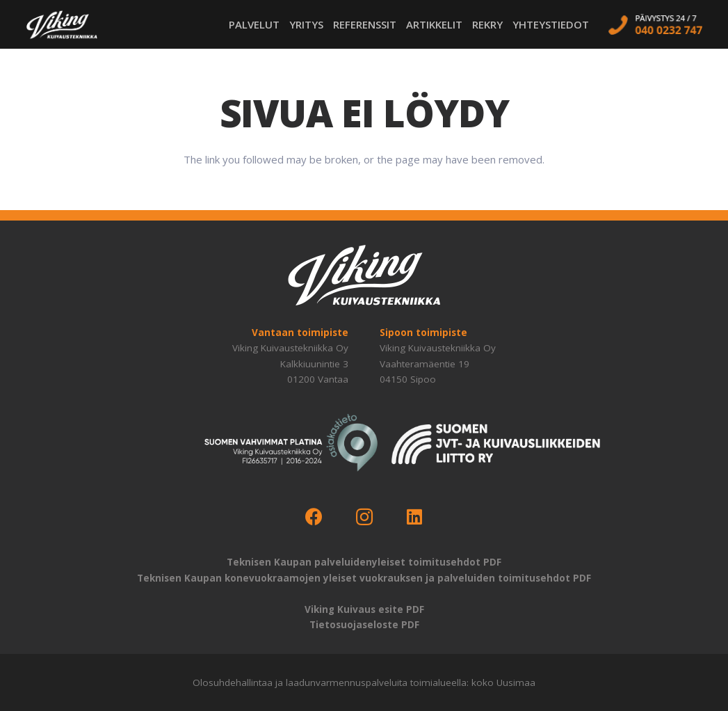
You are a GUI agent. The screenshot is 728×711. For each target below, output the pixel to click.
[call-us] (655, 24)
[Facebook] (314, 517)
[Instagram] (364, 517)
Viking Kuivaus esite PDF (364, 609)
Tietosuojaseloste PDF (364, 625)
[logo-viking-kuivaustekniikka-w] (62, 25)
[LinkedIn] (415, 517)
